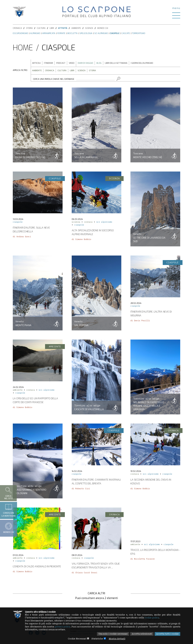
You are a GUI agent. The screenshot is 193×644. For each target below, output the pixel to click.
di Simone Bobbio (81, 240)
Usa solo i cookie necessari (111, 634)
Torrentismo (139, 33)
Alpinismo (35, 33)
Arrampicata (49, 33)
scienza (76, 223)
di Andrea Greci (22, 237)
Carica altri (96, 593)
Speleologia (86, 33)
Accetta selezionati (141, 634)
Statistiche (97, 639)
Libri (52, 28)
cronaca (88, 223)
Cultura (41, 28)
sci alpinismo (104, 223)
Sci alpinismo (101, 33)
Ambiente (76, 28)
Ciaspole (115, 33)
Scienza (89, 28)
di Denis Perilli (140, 321)
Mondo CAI (103, 28)
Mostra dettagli (118, 639)
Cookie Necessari (76, 639)
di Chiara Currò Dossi (84, 573)
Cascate (126, 33)
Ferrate (61, 33)
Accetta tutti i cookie (167, 634)
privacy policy (77, 626)
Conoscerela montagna (9, 510)
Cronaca (17, 28)
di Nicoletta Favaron (143, 559)
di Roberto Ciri (81, 489)
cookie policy (156, 617)
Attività (63, 28)
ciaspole (18, 223)
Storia (29, 28)
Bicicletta (73, 33)
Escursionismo (20, 33)
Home (23, 48)
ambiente (18, 391)
